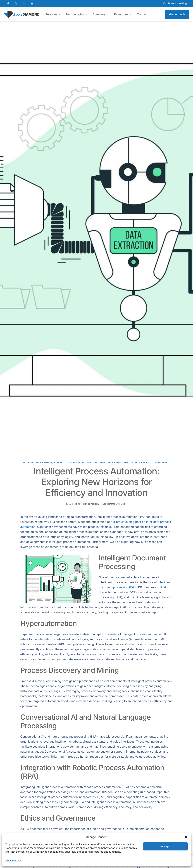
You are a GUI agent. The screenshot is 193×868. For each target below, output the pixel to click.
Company (101, 14)
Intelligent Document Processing (100, 462)
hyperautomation (65, 462)
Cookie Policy (13, 861)
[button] (186, 837)
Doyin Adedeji (91, 504)
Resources (123, 14)
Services (53, 14)
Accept (165, 846)
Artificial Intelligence (37, 462)
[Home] (22, 14)
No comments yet (114, 504)
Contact (142, 14)
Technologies (76, 14)
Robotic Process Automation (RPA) (146, 462)
